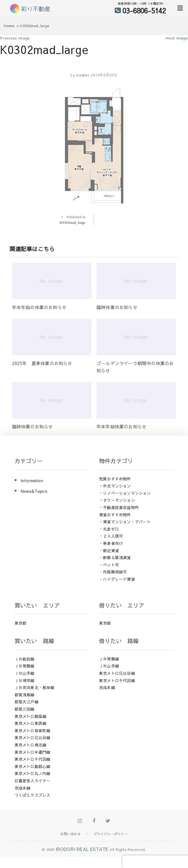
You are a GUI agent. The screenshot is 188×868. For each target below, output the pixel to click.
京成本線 (23, 788)
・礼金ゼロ (109, 529)
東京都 (21, 623)
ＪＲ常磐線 (25, 666)
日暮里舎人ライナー (33, 781)
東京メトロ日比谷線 (33, 738)
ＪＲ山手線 (25, 673)
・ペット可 (109, 565)
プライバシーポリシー (111, 834)
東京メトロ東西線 (31, 723)
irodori (82, 75)
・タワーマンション (117, 500)
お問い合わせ (71, 834)
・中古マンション (115, 486)
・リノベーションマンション (125, 493)
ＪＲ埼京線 (25, 680)
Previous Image (15, 38)
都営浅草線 (25, 695)
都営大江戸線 (27, 702)
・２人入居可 (111, 536)
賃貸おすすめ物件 (115, 515)
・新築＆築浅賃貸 (115, 557)
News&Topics (34, 491)
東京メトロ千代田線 (33, 759)
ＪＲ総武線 (25, 659)
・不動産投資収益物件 (119, 507)
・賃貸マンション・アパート (125, 522)
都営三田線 (25, 709)
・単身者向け (111, 543)
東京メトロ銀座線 (31, 716)
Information (32, 480)
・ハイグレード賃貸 (117, 579)
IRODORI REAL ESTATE (82, 849)
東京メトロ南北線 (31, 745)
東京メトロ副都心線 (33, 766)
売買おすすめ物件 (115, 479)
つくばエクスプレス (33, 795)
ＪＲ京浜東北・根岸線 (35, 687)
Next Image (177, 38)
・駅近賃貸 (109, 550)
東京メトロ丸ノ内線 (33, 773)
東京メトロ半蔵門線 (33, 752)
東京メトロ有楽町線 (33, 731)
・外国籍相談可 (113, 572)
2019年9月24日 (104, 75)
